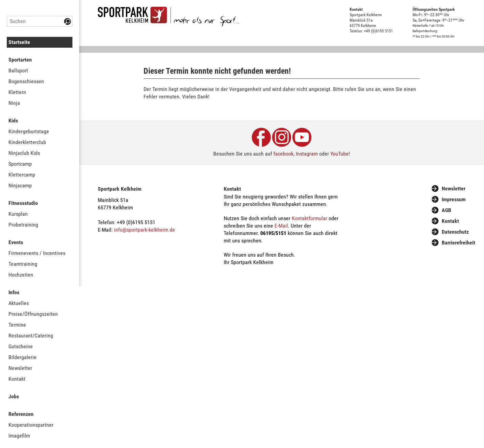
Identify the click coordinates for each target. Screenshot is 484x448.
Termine (17, 325)
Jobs (14, 396)
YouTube (339, 154)
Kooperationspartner (31, 425)
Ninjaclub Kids (24, 153)
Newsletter (20, 368)
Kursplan (18, 214)
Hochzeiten (21, 275)
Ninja (14, 103)
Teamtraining (23, 264)
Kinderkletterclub (27, 142)
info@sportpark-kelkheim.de (145, 230)
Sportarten (20, 60)
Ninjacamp (20, 185)
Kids (13, 121)
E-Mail (281, 226)
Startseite (19, 42)
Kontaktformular (310, 218)
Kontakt (17, 379)
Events (16, 242)
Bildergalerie (23, 357)
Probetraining (23, 225)
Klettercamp (22, 175)
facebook (283, 154)
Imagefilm (19, 436)
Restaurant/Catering (31, 336)
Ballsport (18, 70)
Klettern (17, 92)
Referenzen (21, 414)
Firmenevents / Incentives (37, 253)
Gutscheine (21, 346)
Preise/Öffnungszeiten (33, 314)
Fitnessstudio (23, 203)
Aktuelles (19, 303)
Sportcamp (20, 164)
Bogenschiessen (26, 81)
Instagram (307, 154)
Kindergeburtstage (29, 131)
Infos (14, 292)
